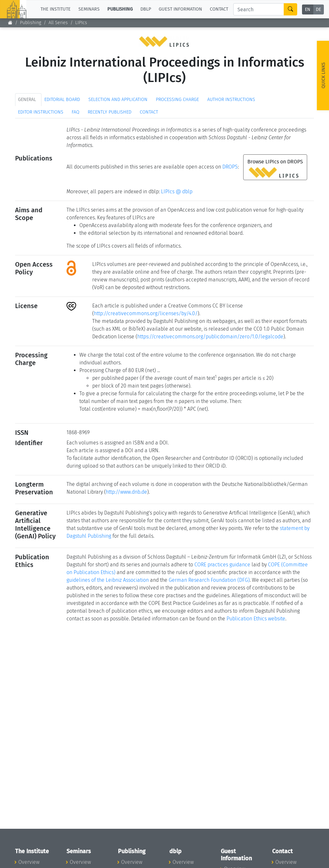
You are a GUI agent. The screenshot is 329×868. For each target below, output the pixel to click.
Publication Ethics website (256, 619)
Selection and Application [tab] (118, 100)
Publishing (31, 23)
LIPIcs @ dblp (177, 192)
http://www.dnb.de (126, 492)
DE (318, 9)
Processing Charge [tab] (177, 100)
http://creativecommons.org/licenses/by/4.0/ (146, 313)
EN (308, 9)
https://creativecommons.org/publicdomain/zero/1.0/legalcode (210, 337)
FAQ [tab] (76, 112)
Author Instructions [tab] (231, 100)
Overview (29, 862)
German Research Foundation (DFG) (209, 580)
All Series (58, 23)
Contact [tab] (149, 112)
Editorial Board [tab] (62, 100)
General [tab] (27, 100)
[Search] (259, 9)
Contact (219, 9)
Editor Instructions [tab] (41, 112)
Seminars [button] (89, 9)
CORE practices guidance (222, 565)
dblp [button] (146, 9)
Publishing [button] (120, 9)
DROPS (230, 167)
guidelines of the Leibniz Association (108, 580)
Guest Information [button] (180, 9)
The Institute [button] (56, 9)
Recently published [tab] (110, 112)
